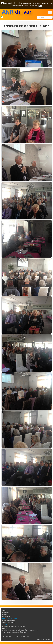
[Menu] (50, 13)
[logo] (17, 12)
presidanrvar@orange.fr (10, 618)
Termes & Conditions (44, 639)
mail (4, 624)
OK (40, 6)
